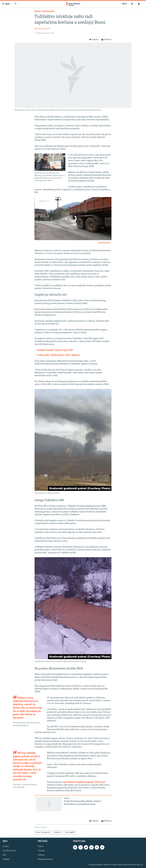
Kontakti (6, 859)
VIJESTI (124, 4)
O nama (6, 846)
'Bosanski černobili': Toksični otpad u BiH (55, 350)
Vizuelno (41, 851)
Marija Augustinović (42, 29)
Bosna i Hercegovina (44, 11)
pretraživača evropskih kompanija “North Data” (85, 782)
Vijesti (40, 846)
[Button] (94, 40)
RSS (4, 855)
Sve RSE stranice (9, 851)
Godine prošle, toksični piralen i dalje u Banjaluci (59, 355)
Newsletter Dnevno (45, 859)
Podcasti (41, 855)
